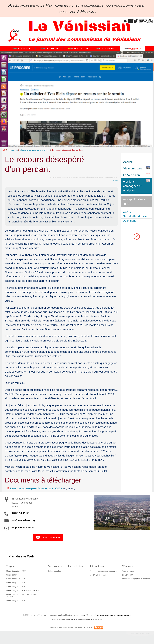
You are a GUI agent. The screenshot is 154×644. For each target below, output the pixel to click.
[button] (119, 21)
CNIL (72, 616)
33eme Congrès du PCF (15, 572)
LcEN (79, 616)
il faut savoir (98, 616)
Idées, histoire (78, 566)
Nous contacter (48, 538)
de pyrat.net (71, 620)
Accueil (128, 162)
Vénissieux (13, 150)
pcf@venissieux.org (23, 520)
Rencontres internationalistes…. (106, 572)
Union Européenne (100, 576)
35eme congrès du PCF (15, 579)
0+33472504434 (20, 513)
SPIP (103, 620)
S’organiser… (15, 566)
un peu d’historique (23, 528)
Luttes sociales (52, 572)
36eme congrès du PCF (15, 583)
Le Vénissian (128, 576)
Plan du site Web (24, 557)
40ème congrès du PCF (15, 601)
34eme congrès (11, 576)
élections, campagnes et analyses (35, 150)
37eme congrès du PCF (15, 587)
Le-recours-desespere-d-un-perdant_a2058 (36, 488)
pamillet (115, 180)
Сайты (128, 212)
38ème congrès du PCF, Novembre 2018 (22, 591)
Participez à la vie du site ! (137, 635)
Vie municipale (129, 572)
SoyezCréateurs (88, 620)
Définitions (130, 221)
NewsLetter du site (135, 216)
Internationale (102, 566)
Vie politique (55, 566)
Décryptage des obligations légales (120, 616)
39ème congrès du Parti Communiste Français (20, 596)
